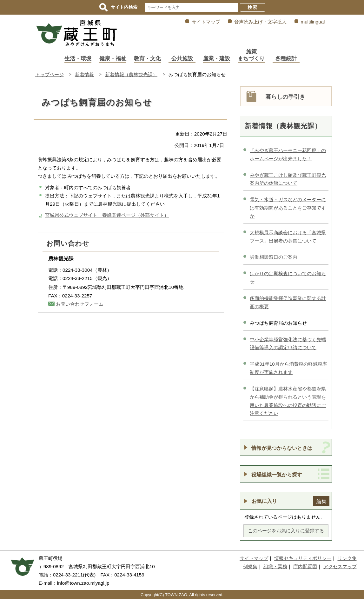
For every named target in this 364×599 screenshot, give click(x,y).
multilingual (313, 22)
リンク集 (347, 558)
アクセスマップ (340, 566)
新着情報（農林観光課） (131, 74)
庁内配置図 (305, 566)
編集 (321, 501)
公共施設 (182, 59)
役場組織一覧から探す (277, 475)
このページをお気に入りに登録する (286, 531)
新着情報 (84, 74)
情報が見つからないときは (282, 448)
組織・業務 (275, 566)
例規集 (250, 566)
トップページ (50, 74)
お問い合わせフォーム (80, 304)
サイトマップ (206, 22)
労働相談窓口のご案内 (274, 257)
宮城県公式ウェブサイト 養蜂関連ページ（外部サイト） (107, 215)
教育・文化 (147, 59)
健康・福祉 (113, 59)
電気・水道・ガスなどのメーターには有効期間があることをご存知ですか (288, 208)
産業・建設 (217, 59)
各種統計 (286, 59)
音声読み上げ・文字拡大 (260, 22)
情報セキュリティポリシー (303, 558)
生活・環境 (78, 59)
